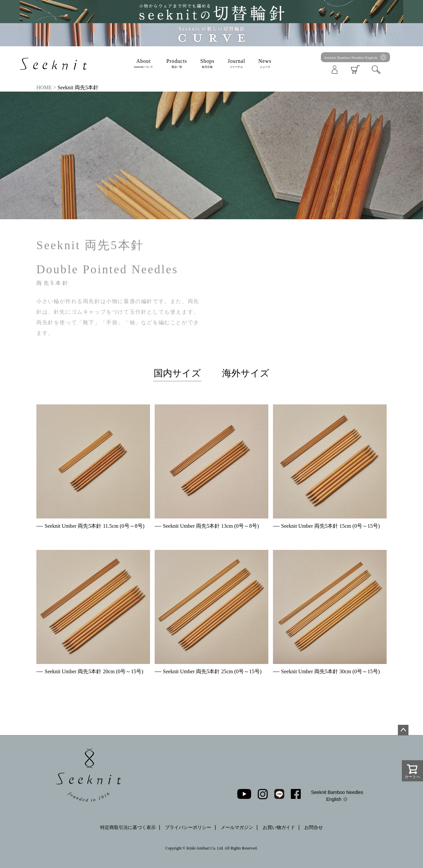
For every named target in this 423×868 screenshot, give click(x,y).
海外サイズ (246, 373)
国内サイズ (177, 373)
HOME (44, 87)
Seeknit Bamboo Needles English (351, 58)
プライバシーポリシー (188, 827)
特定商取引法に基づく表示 (128, 827)
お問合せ (314, 827)
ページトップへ (403, 730)
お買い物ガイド (279, 827)
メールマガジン (237, 827)
